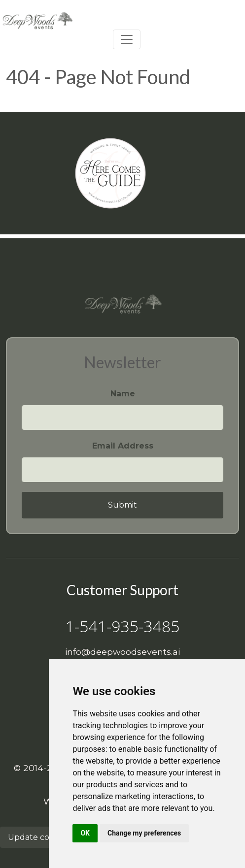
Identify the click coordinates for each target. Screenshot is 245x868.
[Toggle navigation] (127, 39)
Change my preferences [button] (144, 833)
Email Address (123, 446)
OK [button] (85, 833)
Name (123, 394)
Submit (122, 505)
